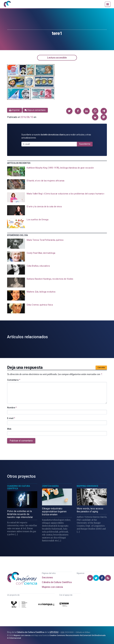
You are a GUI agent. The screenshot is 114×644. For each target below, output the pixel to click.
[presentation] (57, 171)
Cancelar (101, 367)
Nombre (12, 408)
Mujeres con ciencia (52, 587)
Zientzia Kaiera (50, 486)
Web (9, 429)
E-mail (11, 418)
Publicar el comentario (21, 441)
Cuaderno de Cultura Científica (19, 487)
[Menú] (108, 4)
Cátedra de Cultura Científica (57, 582)
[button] (69, 111)
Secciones (47, 577)
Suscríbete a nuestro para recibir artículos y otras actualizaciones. (56, 136)
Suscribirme (85, 144)
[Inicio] (7, 4)
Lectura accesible (57, 58)
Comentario (14, 380)
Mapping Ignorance (88, 486)
